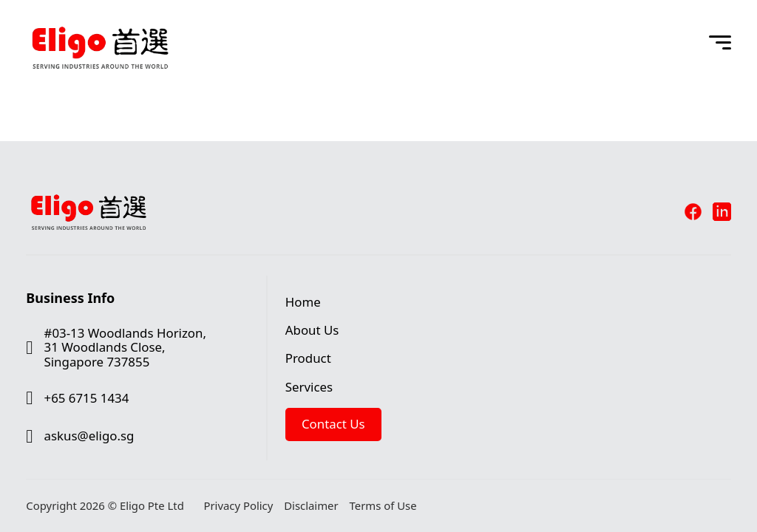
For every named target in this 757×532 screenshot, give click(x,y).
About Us (312, 330)
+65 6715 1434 (87, 398)
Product (308, 358)
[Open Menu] (720, 43)
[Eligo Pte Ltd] (100, 16)
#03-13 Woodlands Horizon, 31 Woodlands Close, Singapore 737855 (126, 347)
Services (309, 387)
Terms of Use (383, 506)
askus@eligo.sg (89, 436)
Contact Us (333, 424)
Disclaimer (311, 506)
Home (303, 302)
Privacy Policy (238, 506)
